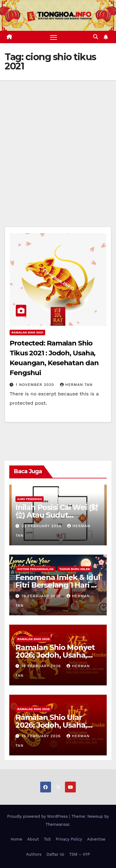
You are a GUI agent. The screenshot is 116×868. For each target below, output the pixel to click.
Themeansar (57, 824)
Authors (34, 854)
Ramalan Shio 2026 (33, 639)
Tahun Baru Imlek (75, 569)
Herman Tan (76, 385)
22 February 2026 (42, 526)
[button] (96, 37)
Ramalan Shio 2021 (27, 332)
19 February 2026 (42, 596)
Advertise (96, 839)
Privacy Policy (69, 839)
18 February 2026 (42, 666)
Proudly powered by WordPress (38, 816)
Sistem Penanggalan (35, 569)
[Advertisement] (58, 141)
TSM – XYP (79, 854)
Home (17, 839)
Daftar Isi (55, 854)
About (33, 839)
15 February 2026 (42, 736)
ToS (47, 839)
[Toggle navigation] (54, 37)
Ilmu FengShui (30, 499)
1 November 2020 (36, 385)
